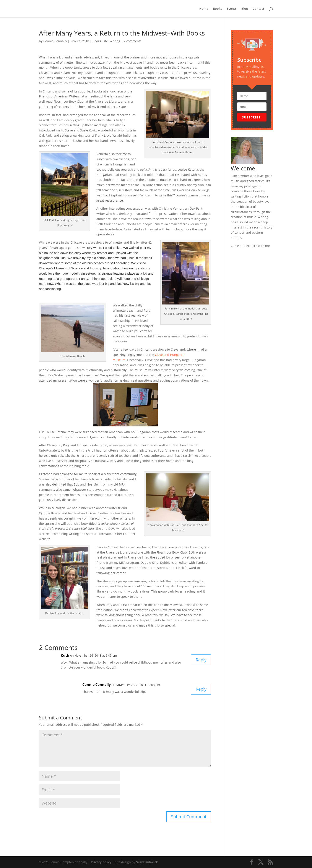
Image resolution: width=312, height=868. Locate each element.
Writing (115, 41)
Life (105, 41)
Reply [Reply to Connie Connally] (201, 689)
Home (204, 9)
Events (232, 9)
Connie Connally (55, 41)
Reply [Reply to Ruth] (201, 660)
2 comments (133, 41)
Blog (245, 9)
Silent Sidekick (147, 862)
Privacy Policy (101, 862)
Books (218, 9)
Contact (258, 9)
